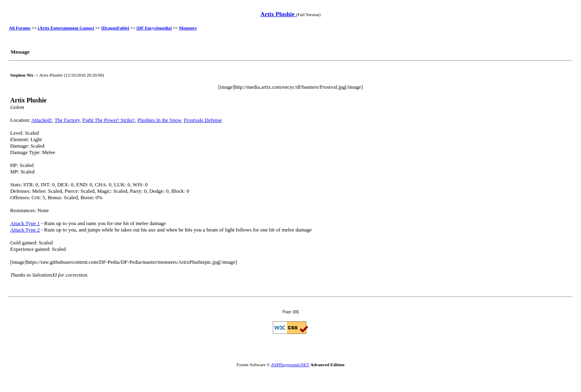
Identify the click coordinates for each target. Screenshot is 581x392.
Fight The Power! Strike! (109, 120)
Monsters (188, 28)
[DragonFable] (115, 28)
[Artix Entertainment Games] (66, 28)
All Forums (20, 28)
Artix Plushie (278, 14)
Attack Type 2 (25, 230)
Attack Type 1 (25, 223)
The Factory (67, 120)
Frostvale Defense (203, 120)
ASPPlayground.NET (290, 365)
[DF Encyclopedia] (154, 28)
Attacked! (42, 120)
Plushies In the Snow (160, 120)
